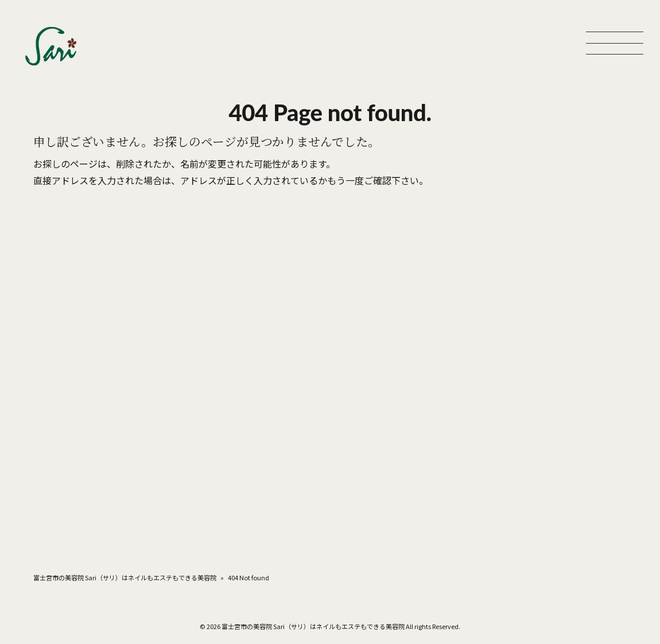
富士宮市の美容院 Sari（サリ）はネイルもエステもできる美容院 (125, 577)
